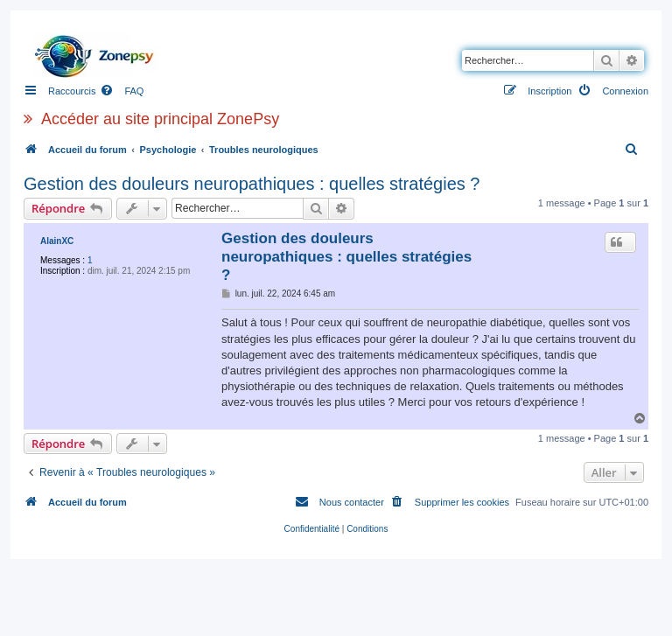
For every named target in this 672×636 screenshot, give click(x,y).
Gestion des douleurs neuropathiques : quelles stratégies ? (252, 184)
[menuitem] (122, 91)
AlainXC (57, 241)
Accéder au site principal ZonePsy (160, 119)
